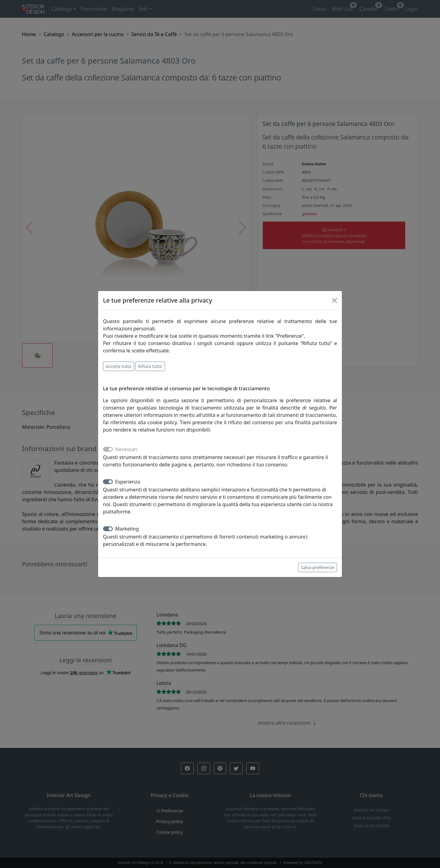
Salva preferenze (318, 567)
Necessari (126, 449)
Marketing (127, 529)
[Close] (335, 300)
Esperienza (128, 482)
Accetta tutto (119, 366)
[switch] (108, 482)
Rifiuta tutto (150, 366)
